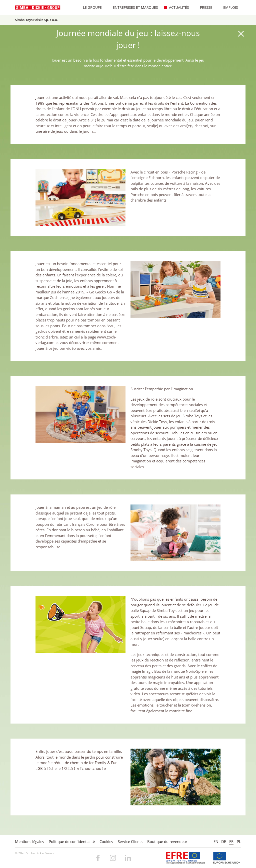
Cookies (106, 841)
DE (224, 841)
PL (239, 841)
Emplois (228, 7)
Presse (203, 7)
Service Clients (130, 841)
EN (216, 841)
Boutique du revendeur (167, 841)
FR (231, 841)
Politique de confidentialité (72, 841)
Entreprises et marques (133, 7)
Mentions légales (29, 841)
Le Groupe (90, 7)
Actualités (176, 7)
